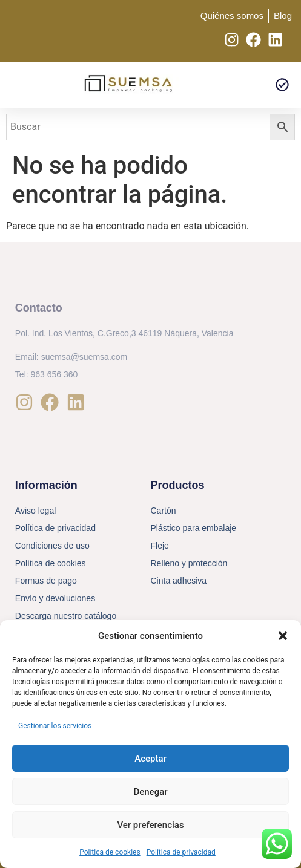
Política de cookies (110, 852)
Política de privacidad (181, 852)
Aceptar (150, 759)
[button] (283, 636)
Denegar (150, 792)
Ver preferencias (150, 825)
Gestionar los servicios (55, 726)
